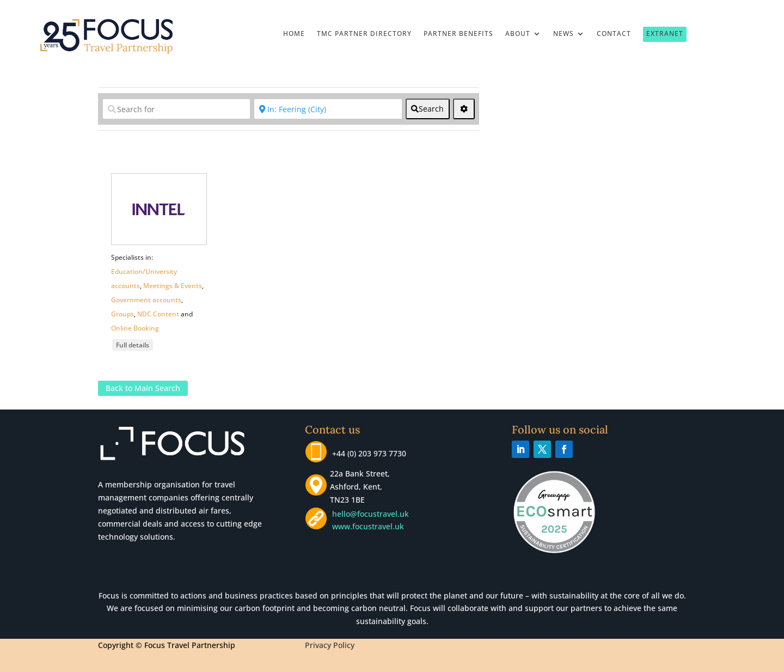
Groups (122, 314)
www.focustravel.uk (366, 526)
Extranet (665, 33)
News (563, 34)
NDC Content (158, 314)
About (518, 34)
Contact (614, 34)
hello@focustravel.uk (373, 514)
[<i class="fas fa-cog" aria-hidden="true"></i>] (464, 109)
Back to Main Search (143, 388)
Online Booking (135, 328)
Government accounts (146, 300)
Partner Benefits (458, 34)
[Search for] (176, 109)
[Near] (328, 109)
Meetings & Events (173, 286)
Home (294, 34)
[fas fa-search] (428, 109)
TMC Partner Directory (364, 34)
